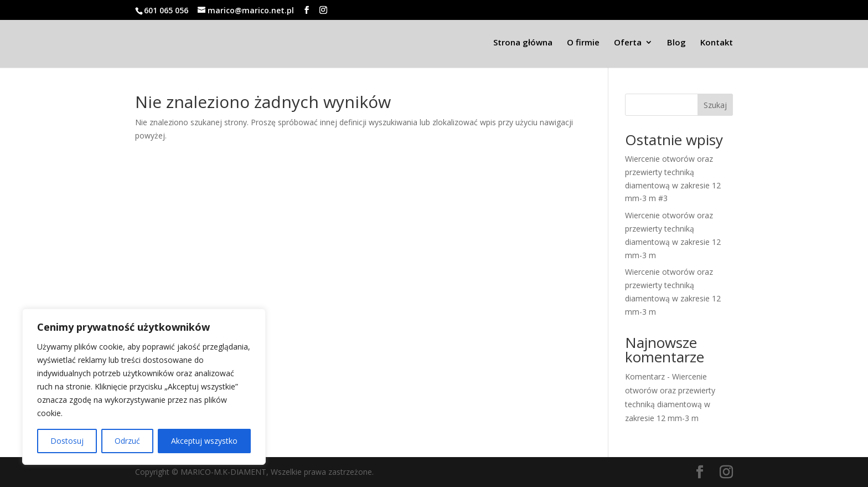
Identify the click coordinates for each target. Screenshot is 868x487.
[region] (144, 387)
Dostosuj (67, 441)
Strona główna (523, 43)
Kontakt (717, 43)
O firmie (583, 43)
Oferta (628, 43)
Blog (676, 43)
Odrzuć (127, 441)
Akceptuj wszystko (204, 441)
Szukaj (715, 105)
